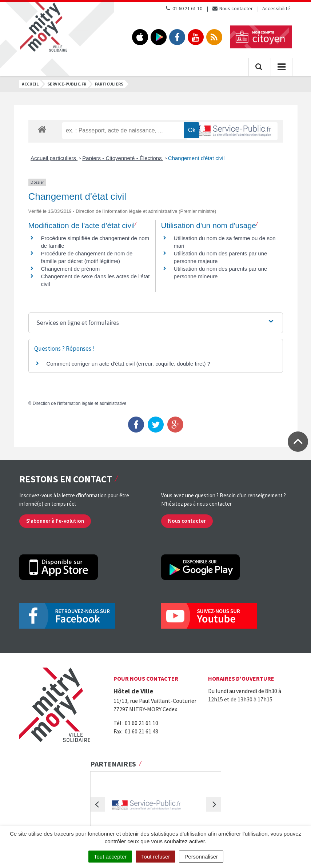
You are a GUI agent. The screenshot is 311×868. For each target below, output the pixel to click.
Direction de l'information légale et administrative (80, 403)
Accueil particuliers (54, 158)
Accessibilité (276, 8)
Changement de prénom (71, 269)
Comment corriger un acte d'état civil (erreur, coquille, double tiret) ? (129, 364)
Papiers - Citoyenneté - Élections (123, 158)
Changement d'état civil (196, 158)
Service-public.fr (67, 84)
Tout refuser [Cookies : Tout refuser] (155, 857)
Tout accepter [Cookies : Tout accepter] (110, 857)
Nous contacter (232, 8)
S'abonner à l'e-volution (55, 521)
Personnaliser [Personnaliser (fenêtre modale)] (201, 857)
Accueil (30, 84)
